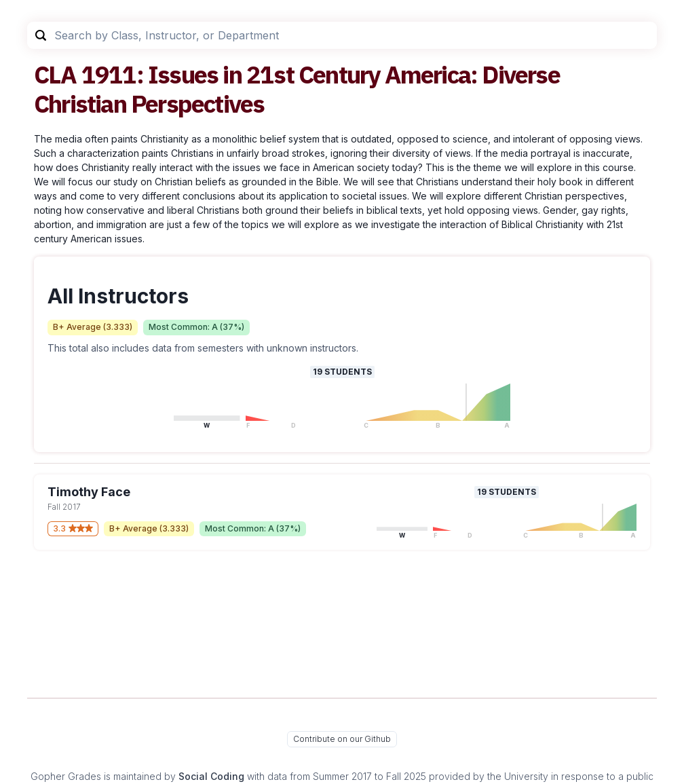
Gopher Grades (66, 776)
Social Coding (211, 776)
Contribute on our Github (342, 739)
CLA (55, 74)
